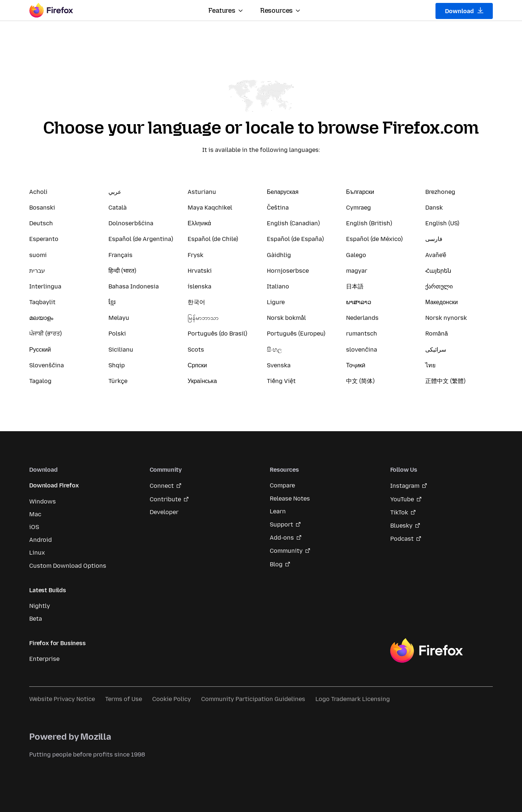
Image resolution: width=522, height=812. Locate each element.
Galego (356, 255)
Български (360, 192)
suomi (38, 255)
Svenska (279, 365)
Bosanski (42, 208)
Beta (36, 619)
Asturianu (202, 192)
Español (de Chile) (213, 239)
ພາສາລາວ (359, 302)
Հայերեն (438, 271)
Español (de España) (295, 239)
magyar (357, 271)
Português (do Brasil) (217, 334)
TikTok (399, 512)
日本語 (355, 286)
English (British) (369, 223)
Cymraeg (358, 208)
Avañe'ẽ (436, 255)
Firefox (426, 651)
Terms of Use (124, 699)
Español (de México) (374, 239)
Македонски (442, 302)
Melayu (119, 318)
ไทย (430, 365)
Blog (276, 564)
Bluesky (401, 526)
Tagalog (40, 381)
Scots (196, 350)
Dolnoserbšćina (131, 223)
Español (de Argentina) (141, 239)
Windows (43, 501)
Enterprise (44, 659)
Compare (282, 485)
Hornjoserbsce (288, 271)
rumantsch (362, 334)
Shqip (117, 365)
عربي (115, 192)
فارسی (434, 239)
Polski (117, 334)
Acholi (38, 192)
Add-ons (282, 538)
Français (120, 255)
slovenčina (362, 350)
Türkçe (118, 381)
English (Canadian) (293, 223)
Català (118, 208)
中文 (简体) (360, 381)
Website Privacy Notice (62, 699)
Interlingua (45, 286)
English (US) (442, 223)
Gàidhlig (279, 255)
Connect (162, 486)
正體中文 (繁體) (445, 381)
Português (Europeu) (296, 334)
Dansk (434, 208)
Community (286, 551)
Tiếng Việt (281, 381)
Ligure (276, 302)
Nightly (40, 606)
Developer (164, 512)
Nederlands (362, 318)
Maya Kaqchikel (210, 208)
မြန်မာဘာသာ (203, 318)
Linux (37, 553)
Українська (202, 381)
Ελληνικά (199, 223)
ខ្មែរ (112, 302)
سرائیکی (436, 350)
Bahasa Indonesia (134, 286)
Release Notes (290, 499)
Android (41, 540)
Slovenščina (47, 365)
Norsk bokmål (286, 318)
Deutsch (41, 223)
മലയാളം (41, 318)
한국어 (196, 302)
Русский (40, 350)
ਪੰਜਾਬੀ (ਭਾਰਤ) (45, 334)
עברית (37, 271)
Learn (278, 511)
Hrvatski (200, 271)
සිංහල (274, 350)
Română (437, 334)
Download (464, 11)
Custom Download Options (68, 566)
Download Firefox (54, 485)
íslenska (199, 286)
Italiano (278, 286)
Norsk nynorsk (446, 318)
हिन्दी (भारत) (122, 271)
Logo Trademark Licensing (353, 699)
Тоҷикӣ (356, 365)
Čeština (278, 208)
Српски (197, 365)
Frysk (195, 255)
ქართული (439, 286)
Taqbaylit (42, 302)
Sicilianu (121, 350)
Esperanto (44, 239)
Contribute (165, 499)
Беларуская (283, 192)
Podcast (402, 539)
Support (281, 524)
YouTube (402, 499)
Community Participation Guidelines (253, 699)
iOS (34, 527)
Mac (35, 514)
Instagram (405, 486)
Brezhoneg (440, 192)
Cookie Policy (172, 699)
